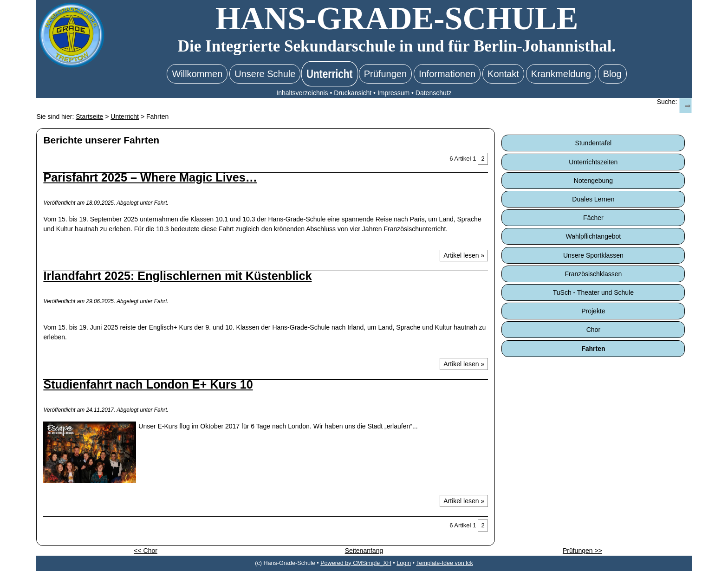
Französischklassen (593, 274)
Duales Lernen (593, 199)
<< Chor (146, 551)
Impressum (393, 93)
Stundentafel (594, 143)
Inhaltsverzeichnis (302, 93)
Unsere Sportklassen (593, 255)
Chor (593, 330)
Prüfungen (385, 74)
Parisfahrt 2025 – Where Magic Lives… (150, 177)
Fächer (593, 218)
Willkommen (197, 74)
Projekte (593, 311)
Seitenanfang (364, 551)
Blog (612, 74)
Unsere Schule (265, 74)
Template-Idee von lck (445, 563)
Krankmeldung (561, 74)
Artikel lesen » (464, 255)
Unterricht (329, 74)
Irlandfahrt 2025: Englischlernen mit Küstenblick (177, 276)
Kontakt (503, 74)
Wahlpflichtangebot (594, 236)
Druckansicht (353, 93)
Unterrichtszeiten (593, 162)
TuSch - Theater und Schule (593, 292)
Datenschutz (434, 93)
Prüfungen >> (582, 551)
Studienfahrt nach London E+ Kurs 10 (148, 384)
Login (404, 563)
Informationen (447, 74)
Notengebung (593, 181)
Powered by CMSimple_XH (356, 563)
